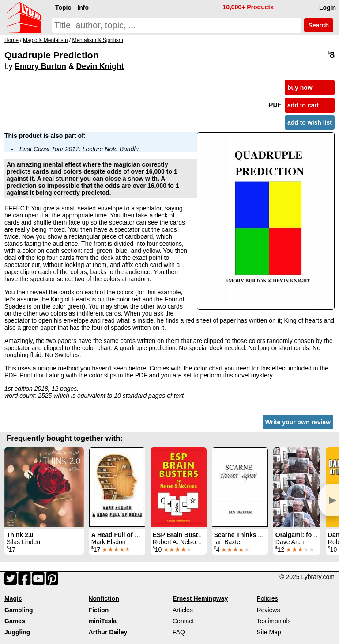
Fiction (99, 610)
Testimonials (274, 621)
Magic (13, 598)
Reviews (269, 610)
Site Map (269, 632)
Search (319, 25)
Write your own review (298, 422)
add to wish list (310, 122)
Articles (183, 610)
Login (328, 8)
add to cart (303, 105)
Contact (183, 621)
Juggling (17, 632)
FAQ (179, 632)
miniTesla (103, 621)
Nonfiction (104, 598)
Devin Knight (100, 66)
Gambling (19, 610)
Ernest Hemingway (200, 598)
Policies (267, 598)
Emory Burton (40, 66)
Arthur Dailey (108, 632)
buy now (300, 88)
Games (15, 621)
